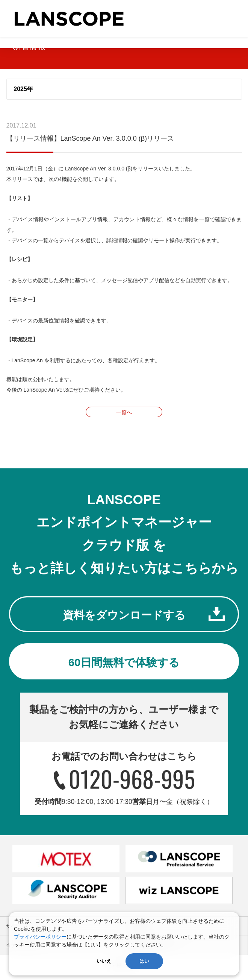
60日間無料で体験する (124, 666)
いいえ (104, 961)
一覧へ (124, 412)
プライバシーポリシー (40, 937)
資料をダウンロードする (124, 616)
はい (144, 961)
